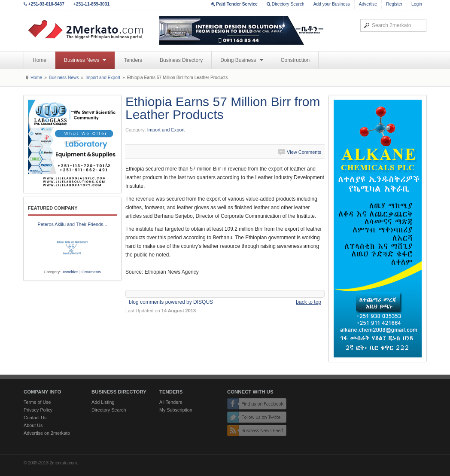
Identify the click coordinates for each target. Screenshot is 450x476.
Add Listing (103, 402)
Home (40, 60)
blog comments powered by (171, 302)
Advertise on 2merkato (47, 433)
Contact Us (35, 418)
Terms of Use (37, 402)
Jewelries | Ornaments (81, 272)
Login (417, 4)
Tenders (133, 60)
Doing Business (242, 60)
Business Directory (181, 60)
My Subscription (176, 410)
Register (394, 4)
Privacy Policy (38, 410)
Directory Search (286, 4)
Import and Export (103, 78)
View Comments (304, 152)
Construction (295, 60)
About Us (33, 425)
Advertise (368, 4)
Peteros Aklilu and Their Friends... (73, 224)
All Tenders (171, 402)
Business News (85, 60)
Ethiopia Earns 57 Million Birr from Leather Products (223, 108)
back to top (309, 302)
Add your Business (332, 4)
